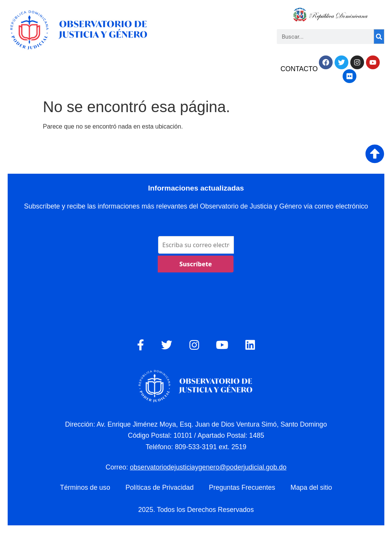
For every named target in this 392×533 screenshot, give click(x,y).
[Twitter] (167, 345)
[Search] (379, 37)
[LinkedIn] (250, 345)
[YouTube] (222, 345)
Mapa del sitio (311, 487)
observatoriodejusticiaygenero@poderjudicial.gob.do (208, 467)
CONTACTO (299, 69)
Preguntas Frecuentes (242, 487)
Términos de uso (85, 487)
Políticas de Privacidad (160, 487)
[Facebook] (140, 345)
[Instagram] (194, 345)
